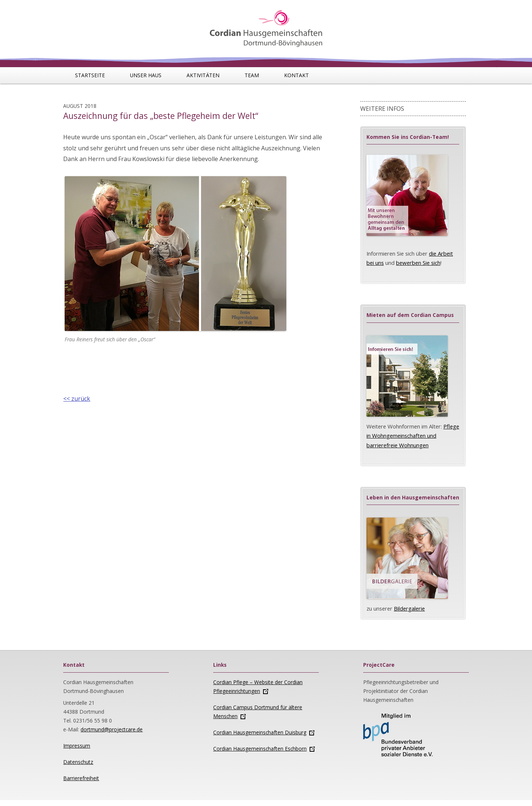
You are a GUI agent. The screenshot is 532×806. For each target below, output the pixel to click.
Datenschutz (78, 762)
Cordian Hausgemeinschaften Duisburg (260, 732)
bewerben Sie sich (418, 263)
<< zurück (77, 399)
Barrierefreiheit (81, 778)
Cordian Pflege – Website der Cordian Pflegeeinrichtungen (258, 687)
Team (252, 75)
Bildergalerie (409, 608)
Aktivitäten (203, 75)
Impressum (77, 746)
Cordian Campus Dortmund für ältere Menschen (258, 712)
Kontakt (296, 75)
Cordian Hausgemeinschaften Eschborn (260, 749)
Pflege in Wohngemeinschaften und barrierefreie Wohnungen (413, 436)
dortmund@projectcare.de (112, 729)
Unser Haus (146, 75)
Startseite (90, 75)
